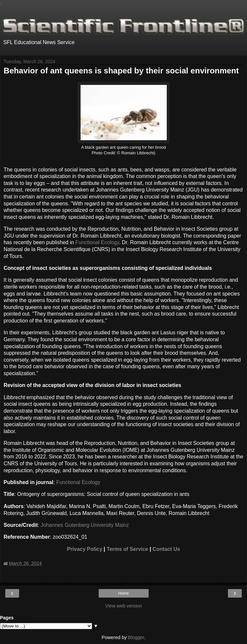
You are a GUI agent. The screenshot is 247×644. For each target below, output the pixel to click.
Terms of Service (127, 549)
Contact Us (166, 549)
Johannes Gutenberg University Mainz (85, 525)
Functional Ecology (97, 242)
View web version (124, 606)
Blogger (136, 637)
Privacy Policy (85, 549)
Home (123, 593)
